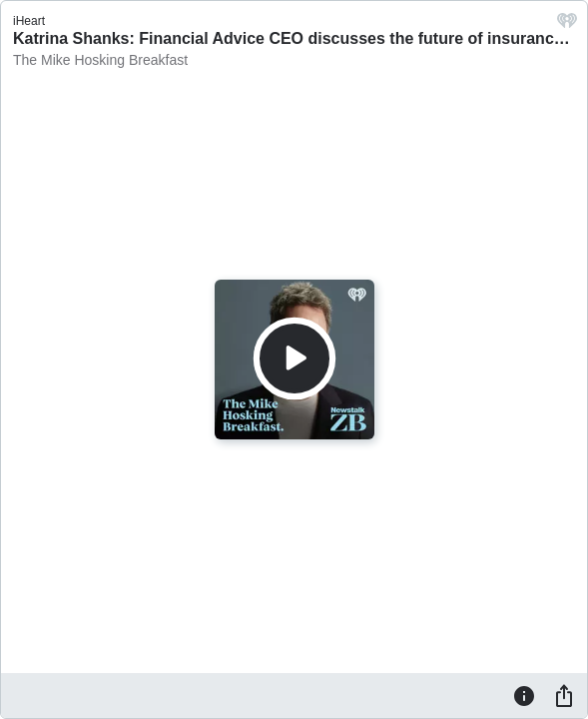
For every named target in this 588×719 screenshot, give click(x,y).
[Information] (524, 695)
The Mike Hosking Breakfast (100, 60)
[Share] (564, 695)
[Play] (294, 359)
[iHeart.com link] (567, 25)
